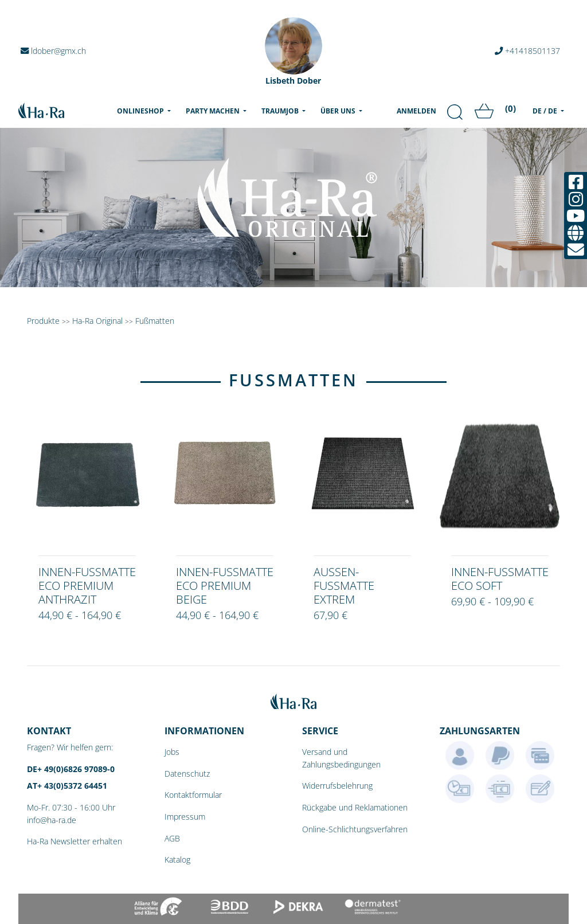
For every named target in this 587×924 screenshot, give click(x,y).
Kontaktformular (193, 795)
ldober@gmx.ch (53, 51)
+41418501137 (527, 51)
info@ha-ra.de (52, 820)
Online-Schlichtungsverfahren (355, 829)
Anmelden (416, 111)
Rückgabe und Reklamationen (355, 807)
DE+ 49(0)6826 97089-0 (71, 769)
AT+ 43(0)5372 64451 (67, 786)
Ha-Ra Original (99, 321)
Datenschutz (187, 774)
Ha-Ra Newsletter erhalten (75, 841)
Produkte (43, 321)
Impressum (185, 817)
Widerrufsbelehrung (337, 786)
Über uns (339, 111)
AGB (172, 838)
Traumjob (281, 111)
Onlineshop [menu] (146, 111)
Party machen (214, 111)
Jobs (172, 752)
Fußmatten (155, 321)
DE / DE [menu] (546, 111)
